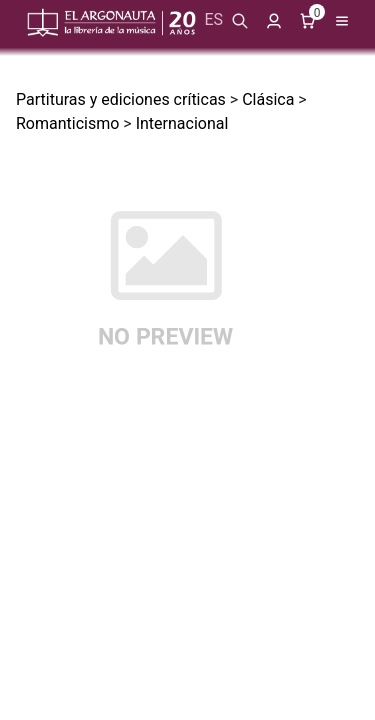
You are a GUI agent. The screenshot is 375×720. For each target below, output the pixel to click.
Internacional (182, 123)
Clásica (268, 99)
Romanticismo (67, 123)
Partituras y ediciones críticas (121, 99)
